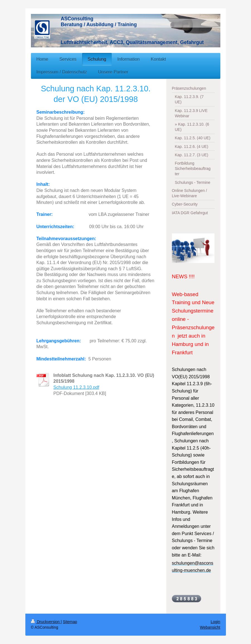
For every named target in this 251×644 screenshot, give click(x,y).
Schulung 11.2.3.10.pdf (76, 387)
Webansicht (210, 627)
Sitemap (70, 622)
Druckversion (46, 622)
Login (215, 622)
